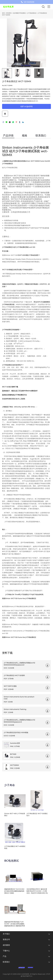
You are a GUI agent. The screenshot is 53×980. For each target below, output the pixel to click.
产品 (5, 956)
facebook (3, 122)
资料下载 (15, 387)
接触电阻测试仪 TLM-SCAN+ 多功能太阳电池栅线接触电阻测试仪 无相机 (14, 891)
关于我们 (6, 934)
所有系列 (9, 13)
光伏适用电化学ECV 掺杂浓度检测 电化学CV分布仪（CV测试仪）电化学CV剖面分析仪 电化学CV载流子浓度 (37, 891)
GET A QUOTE (26, 106)
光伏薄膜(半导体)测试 (19, 13)
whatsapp (13, 122)
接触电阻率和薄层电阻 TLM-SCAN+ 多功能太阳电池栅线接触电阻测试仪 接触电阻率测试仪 (15, 924)
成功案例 (6, 945)
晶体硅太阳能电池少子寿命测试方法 (14, 395)
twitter (10, 122)
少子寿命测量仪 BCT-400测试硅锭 (15, 847)
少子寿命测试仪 (32, 13)
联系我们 (6, 962)
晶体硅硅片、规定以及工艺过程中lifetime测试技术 (20, 391)
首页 (3, 13)
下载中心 (6, 951)
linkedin (23, 122)
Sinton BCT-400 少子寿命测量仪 (15, 815)
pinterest (16, 122)
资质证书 (6, 939)
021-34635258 (29, 2)
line (6, 122)
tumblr (20, 122)
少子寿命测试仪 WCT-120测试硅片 (37, 815)
